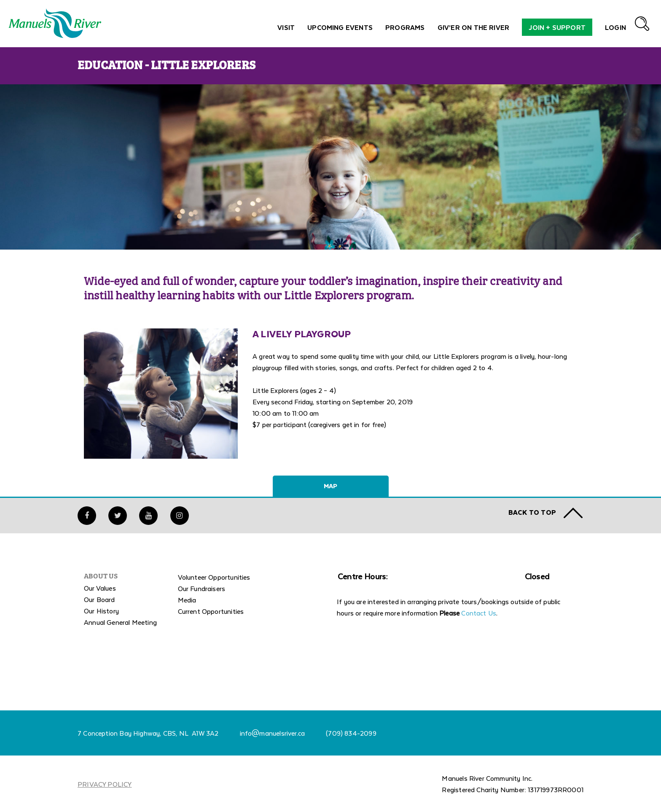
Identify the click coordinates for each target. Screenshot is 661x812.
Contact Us (479, 613)
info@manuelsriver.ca (273, 733)
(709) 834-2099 (351, 733)
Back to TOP (532, 512)
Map (330, 486)
